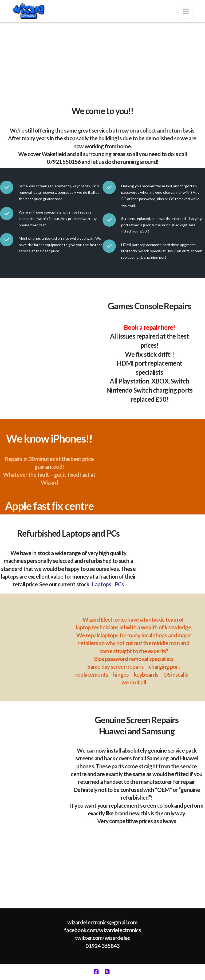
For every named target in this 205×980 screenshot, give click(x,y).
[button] (186, 11)
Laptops (102, 584)
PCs (119, 584)
